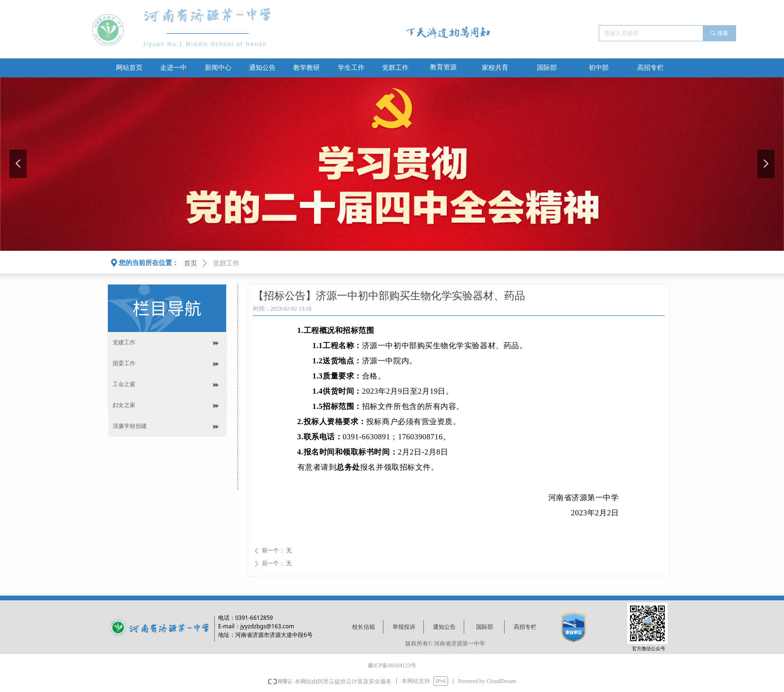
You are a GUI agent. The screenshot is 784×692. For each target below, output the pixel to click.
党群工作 (226, 263)
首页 (191, 263)
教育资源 (443, 67)
